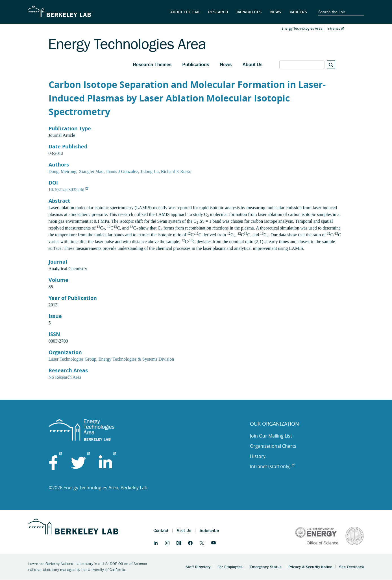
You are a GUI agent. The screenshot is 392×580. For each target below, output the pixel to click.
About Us (252, 65)
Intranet (336, 28)
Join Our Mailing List (271, 436)
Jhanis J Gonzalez (122, 171)
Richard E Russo (176, 171)
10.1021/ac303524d (68, 190)
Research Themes (152, 65)
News (226, 65)
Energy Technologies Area (302, 28)
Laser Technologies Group (72, 359)
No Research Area (65, 377)
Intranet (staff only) (272, 466)
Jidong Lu (149, 171)
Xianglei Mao (91, 171)
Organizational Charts (273, 446)
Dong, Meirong (63, 171)
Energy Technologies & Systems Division (136, 359)
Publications (196, 65)
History (258, 456)
